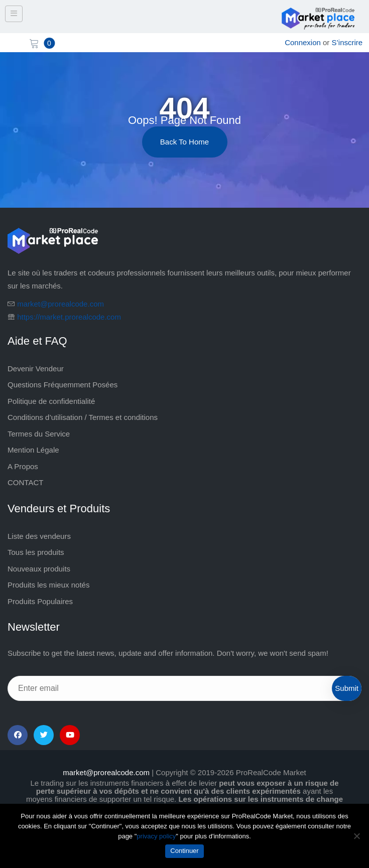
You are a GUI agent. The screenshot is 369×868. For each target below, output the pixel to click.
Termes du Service (39, 434)
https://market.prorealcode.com (69, 317)
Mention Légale (33, 450)
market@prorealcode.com (60, 304)
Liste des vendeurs (39, 536)
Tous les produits (36, 552)
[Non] (356, 836)
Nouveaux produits (39, 569)
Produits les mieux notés (48, 585)
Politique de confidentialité (51, 401)
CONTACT (25, 482)
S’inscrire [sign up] (347, 42)
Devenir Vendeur (36, 369)
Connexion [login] (303, 42)
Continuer (184, 851)
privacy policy (156, 836)
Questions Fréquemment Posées (63, 385)
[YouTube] (70, 735)
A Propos (23, 466)
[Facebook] (18, 735)
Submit (347, 688)
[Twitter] (44, 735)
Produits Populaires (40, 601)
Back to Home (184, 142)
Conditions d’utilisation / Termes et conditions (83, 417)
